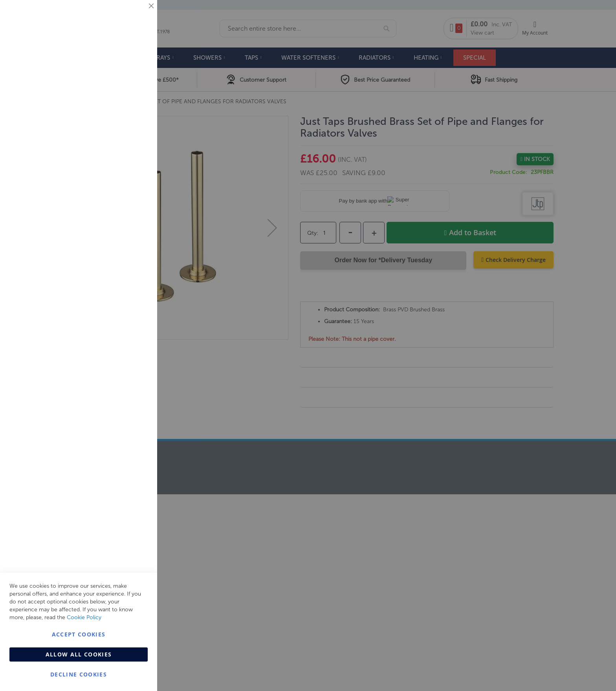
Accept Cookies (79, 634)
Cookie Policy (84, 617)
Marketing (136, 99)
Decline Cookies (79, 674)
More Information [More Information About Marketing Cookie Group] (126, 164)
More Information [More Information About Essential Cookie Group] (126, 65)
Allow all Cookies (79, 654)
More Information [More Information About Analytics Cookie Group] (126, 239)
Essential (136, 16)
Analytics (136, 198)
